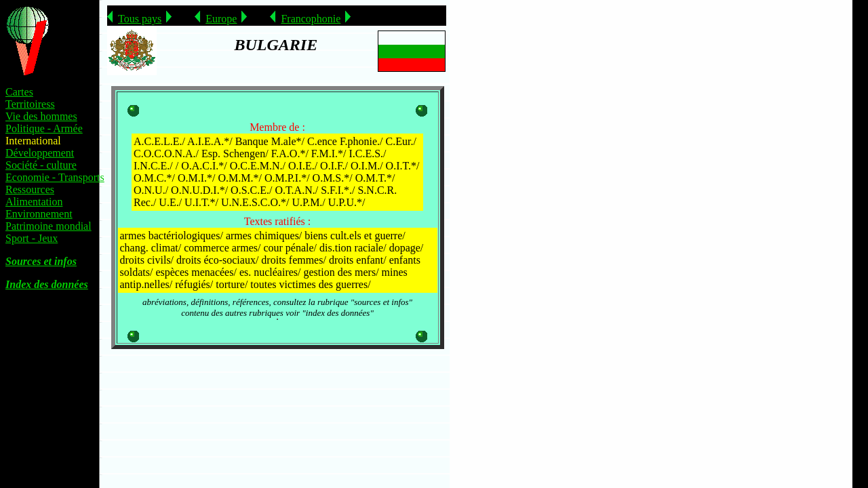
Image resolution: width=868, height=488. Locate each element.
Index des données (47, 284)
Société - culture (41, 165)
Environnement (39, 214)
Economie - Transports (55, 177)
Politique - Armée (44, 128)
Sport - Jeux (32, 238)
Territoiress (30, 104)
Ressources (30, 189)
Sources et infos (41, 261)
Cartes (19, 92)
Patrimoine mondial (48, 226)
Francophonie (311, 19)
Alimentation (34, 202)
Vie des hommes (41, 116)
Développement (40, 153)
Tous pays (140, 19)
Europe (221, 19)
